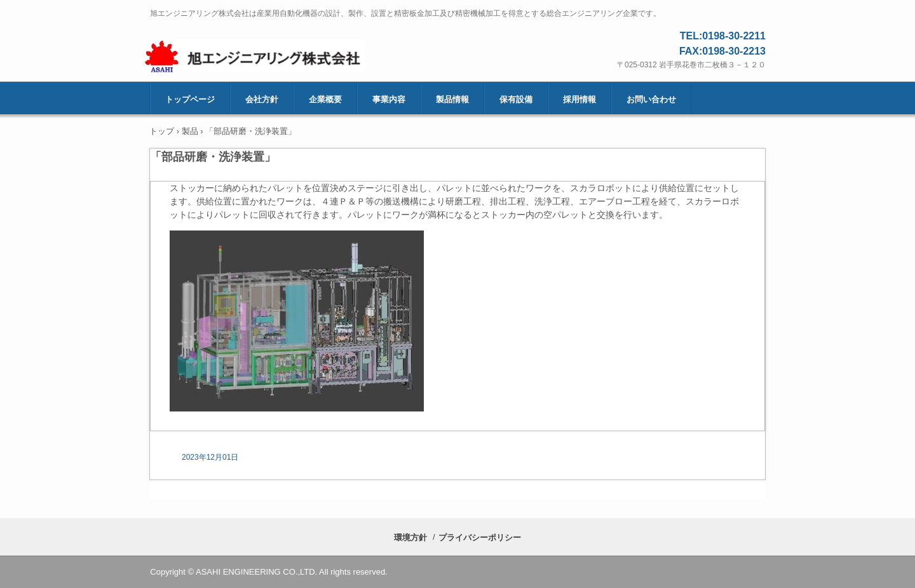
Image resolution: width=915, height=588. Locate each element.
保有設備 (516, 99)
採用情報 (579, 99)
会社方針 (262, 99)
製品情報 (452, 99)
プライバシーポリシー (480, 538)
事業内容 (389, 99)
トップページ (190, 99)
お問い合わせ (651, 99)
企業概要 (325, 99)
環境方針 (410, 538)
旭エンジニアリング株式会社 (287, 58)
